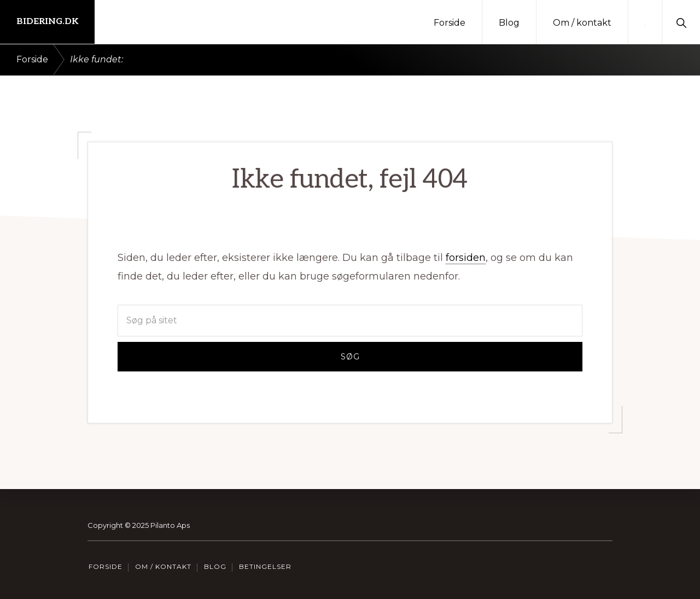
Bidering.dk (47, 22)
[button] (681, 22)
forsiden (466, 258)
